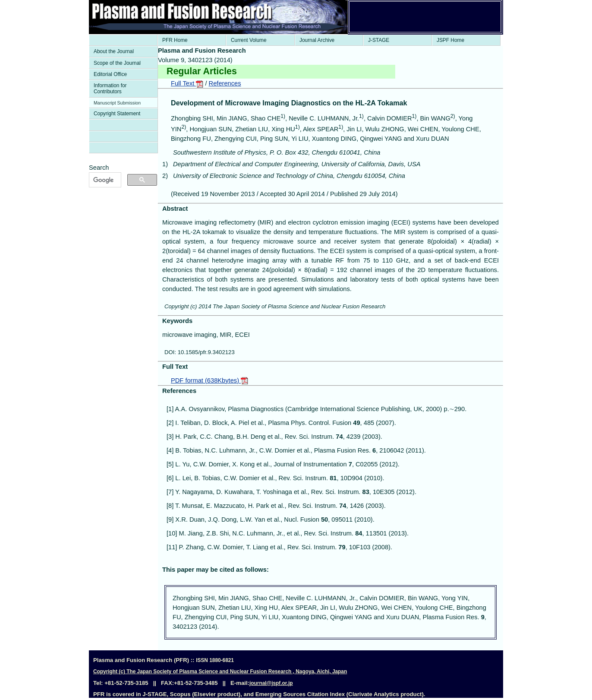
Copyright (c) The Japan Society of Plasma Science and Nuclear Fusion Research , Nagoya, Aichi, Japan (220, 671)
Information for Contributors (110, 89)
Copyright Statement (117, 114)
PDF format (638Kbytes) (209, 380)
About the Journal (114, 51)
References (225, 83)
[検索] (104, 180)
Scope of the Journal (117, 63)
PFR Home (175, 40)
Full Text (187, 83)
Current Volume (249, 40)
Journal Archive (317, 40)
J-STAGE (379, 40)
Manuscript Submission (117, 103)
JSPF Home (450, 40)
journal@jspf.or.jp (271, 683)
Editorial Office (110, 74)
